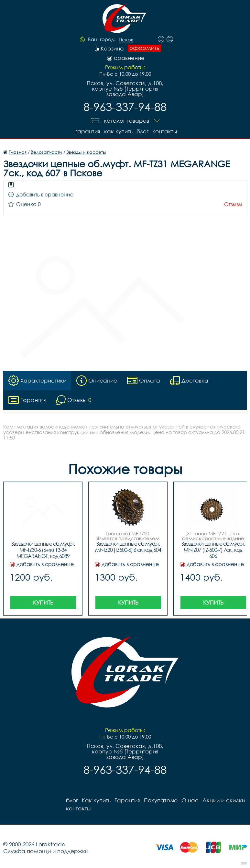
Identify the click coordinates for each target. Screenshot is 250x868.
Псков (126, 40)
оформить (144, 48)
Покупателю (161, 800)
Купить (43, 602)
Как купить (118, 131)
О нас (190, 800)
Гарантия (88, 131)
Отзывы (233, 204)
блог (142, 131)
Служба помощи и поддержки (46, 851)
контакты (165, 131)
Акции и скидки (224, 800)
